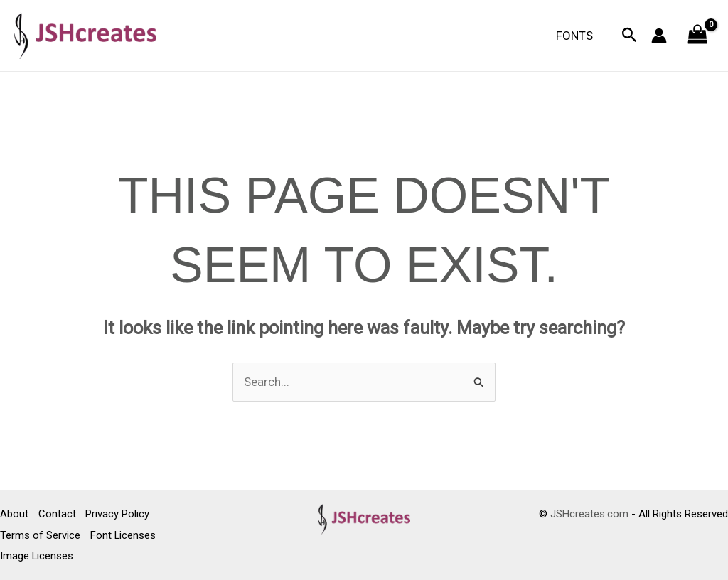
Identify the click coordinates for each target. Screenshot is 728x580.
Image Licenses (37, 556)
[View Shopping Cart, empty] (697, 36)
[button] (630, 36)
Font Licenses (124, 535)
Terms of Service (40, 535)
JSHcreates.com (589, 515)
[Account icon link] (659, 36)
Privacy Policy (119, 515)
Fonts (577, 36)
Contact (58, 515)
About (14, 515)
